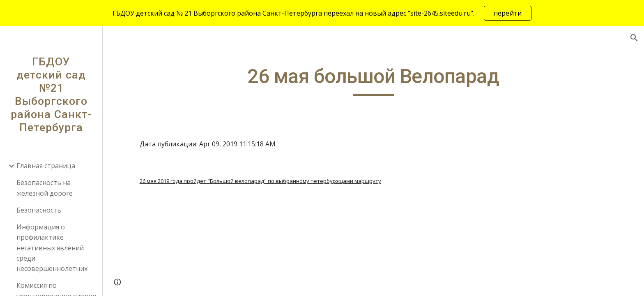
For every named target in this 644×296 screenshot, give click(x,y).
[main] (373, 80)
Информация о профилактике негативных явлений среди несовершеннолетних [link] (52, 248)
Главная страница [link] (46, 166)
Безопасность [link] (39, 210)
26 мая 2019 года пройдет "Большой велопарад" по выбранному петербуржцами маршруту (260, 181)
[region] (322, 13)
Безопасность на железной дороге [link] (45, 188)
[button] (634, 38)
